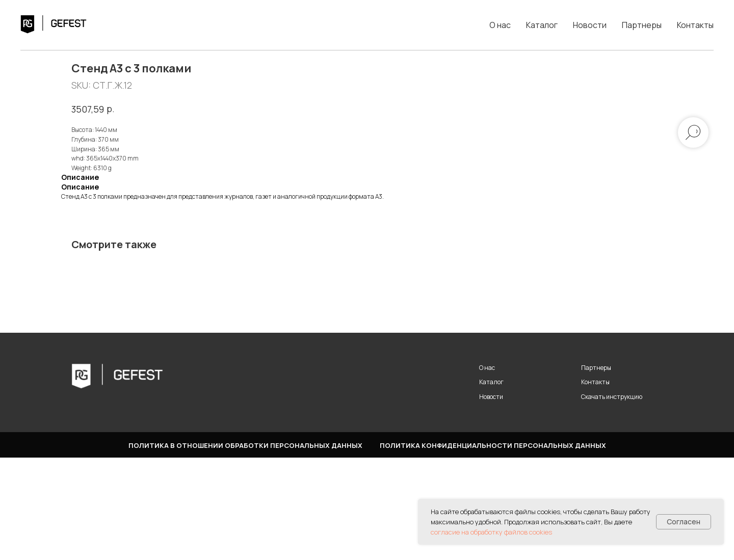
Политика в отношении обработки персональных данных (245, 548)
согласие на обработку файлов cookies (491, 532)
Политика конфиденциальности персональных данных (493, 548)
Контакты (695, 25)
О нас (500, 25)
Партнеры (642, 25)
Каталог (542, 25)
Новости (590, 25)
